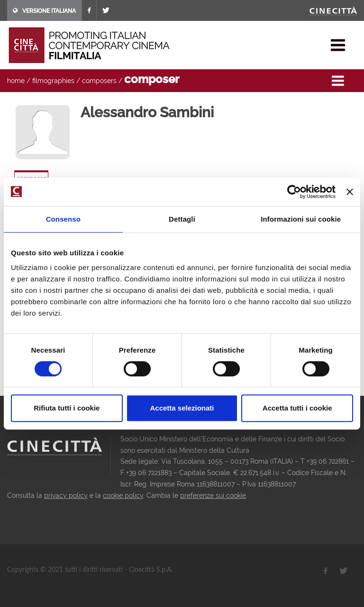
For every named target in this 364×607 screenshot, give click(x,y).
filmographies (53, 81)
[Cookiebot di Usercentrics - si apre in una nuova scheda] (294, 192)
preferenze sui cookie (213, 495)
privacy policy (66, 495)
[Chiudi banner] (350, 192)
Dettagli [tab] (182, 219)
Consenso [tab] (63, 219)
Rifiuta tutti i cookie (67, 408)
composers (99, 81)
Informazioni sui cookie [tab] (301, 219)
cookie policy (123, 495)
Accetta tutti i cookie (297, 408)
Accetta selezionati (182, 408)
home (16, 81)
